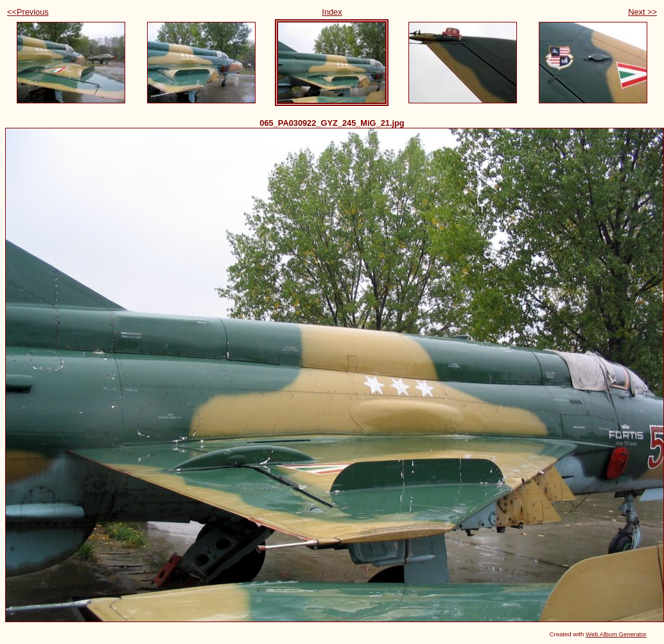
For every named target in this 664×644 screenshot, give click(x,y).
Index (332, 12)
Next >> (642, 12)
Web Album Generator (616, 634)
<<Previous (28, 12)
